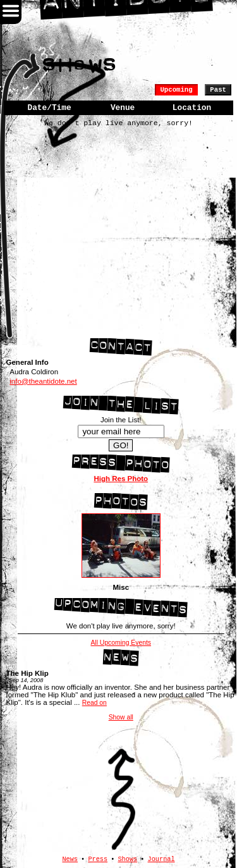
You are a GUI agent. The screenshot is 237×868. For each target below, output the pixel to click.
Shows (127, 859)
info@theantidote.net (43, 381)
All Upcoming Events (121, 643)
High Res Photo (121, 479)
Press (98, 859)
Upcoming (176, 90)
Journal (161, 859)
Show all (121, 717)
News (70, 859)
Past (218, 90)
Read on (94, 703)
